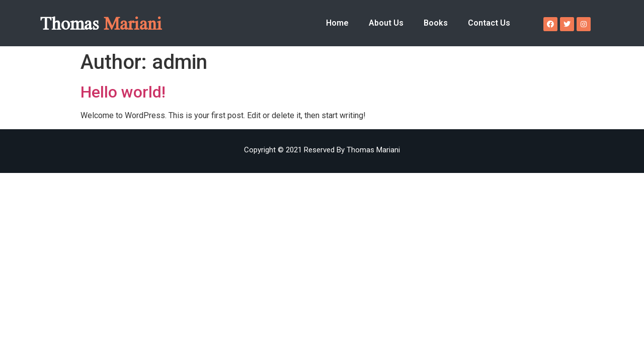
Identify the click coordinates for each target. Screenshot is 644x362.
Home (337, 23)
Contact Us (489, 23)
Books (436, 23)
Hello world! (123, 92)
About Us (386, 23)
